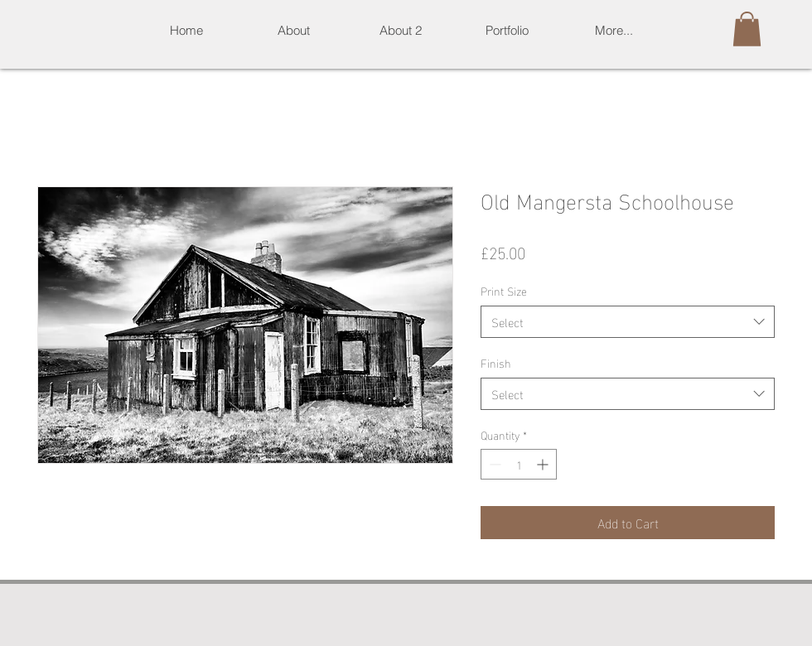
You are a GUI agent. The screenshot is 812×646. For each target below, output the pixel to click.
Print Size (504, 290)
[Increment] (544, 464)
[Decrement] (493, 464)
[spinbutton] (519, 464)
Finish (496, 362)
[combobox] (628, 322)
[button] (507, 30)
